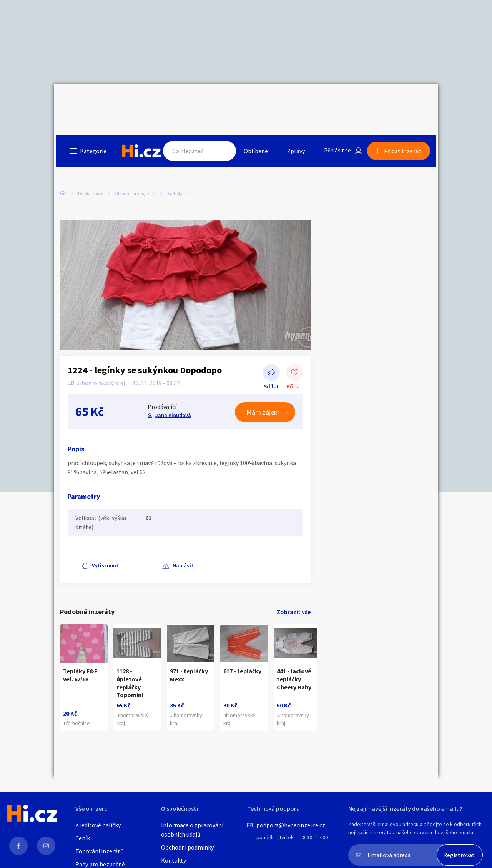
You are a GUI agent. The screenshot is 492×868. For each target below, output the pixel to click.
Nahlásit (137, 549)
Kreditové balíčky (98, 825)
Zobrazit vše (294, 596)
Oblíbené (252, 101)
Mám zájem (263, 396)
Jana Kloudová (173, 399)
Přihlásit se (335, 101)
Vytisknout (91, 549)
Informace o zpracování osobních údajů (192, 830)
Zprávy (292, 101)
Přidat (294, 357)
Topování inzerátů (100, 851)
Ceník (83, 838)
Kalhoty (175, 161)
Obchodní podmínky (187, 847)
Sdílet (271, 357)
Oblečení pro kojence (135, 161)
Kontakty (174, 860)
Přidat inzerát (404, 101)
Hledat (218, 101)
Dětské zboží (90, 161)
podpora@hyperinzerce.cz (291, 825)
